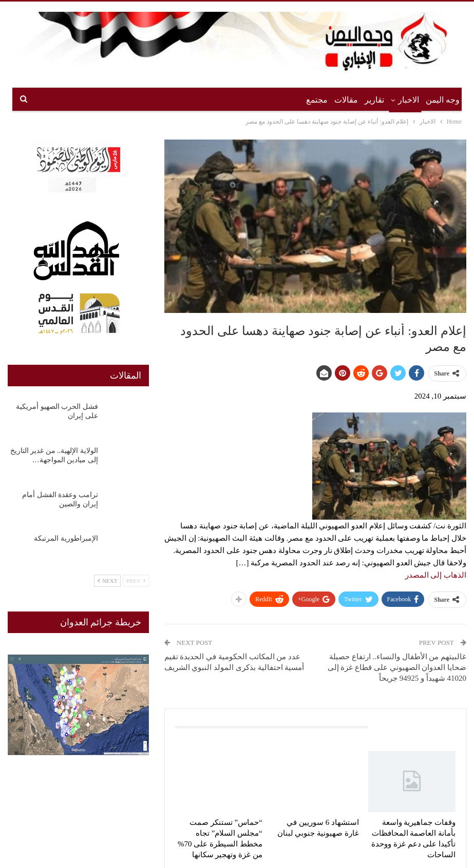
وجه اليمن (443, 100)
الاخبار (409, 100)
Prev (136, 581)
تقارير (374, 100)
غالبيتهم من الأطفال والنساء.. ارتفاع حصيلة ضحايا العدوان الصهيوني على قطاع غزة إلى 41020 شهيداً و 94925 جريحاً (397, 667)
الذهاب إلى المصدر (436, 575)
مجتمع (317, 100)
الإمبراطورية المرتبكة (66, 538)
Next (107, 581)
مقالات (346, 100)
